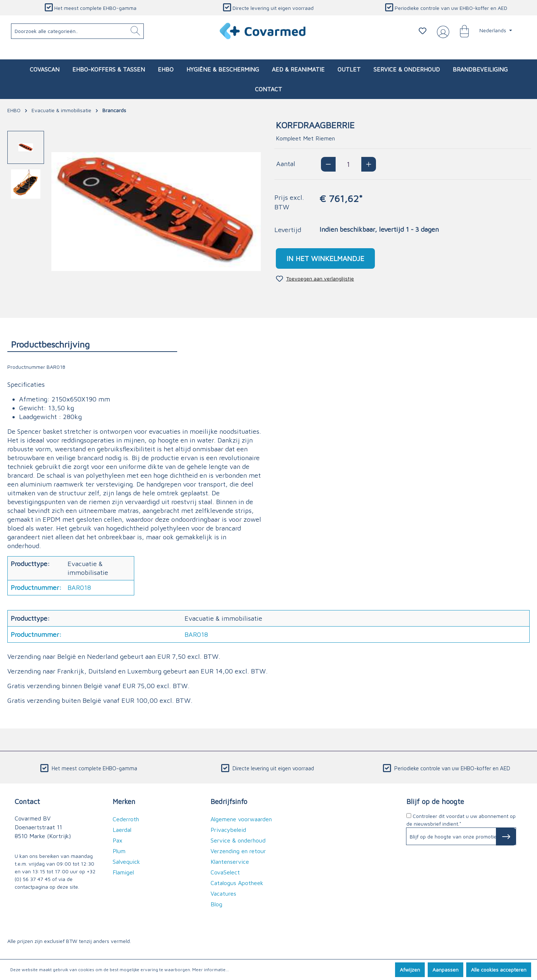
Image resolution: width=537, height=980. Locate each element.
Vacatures (223, 893)
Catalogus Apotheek (237, 883)
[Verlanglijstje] (423, 31)
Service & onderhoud (238, 840)
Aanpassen (445, 970)
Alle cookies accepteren (499, 970)
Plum (119, 851)
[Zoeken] (135, 31)
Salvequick (126, 862)
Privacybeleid (228, 830)
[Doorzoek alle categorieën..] (78, 31)
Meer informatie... (211, 970)
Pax (118, 840)
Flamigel (123, 872)
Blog (216, 904)
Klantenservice (230, 862)
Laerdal (122, 830)
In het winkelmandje (325, 258)
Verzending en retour (238, 851)
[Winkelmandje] (461, 31)
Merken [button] (124, 801)
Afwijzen (410, 970)
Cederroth (126, 819)
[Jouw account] (442, 31)
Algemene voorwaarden (241, 819)
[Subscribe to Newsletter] (506, 837)
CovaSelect (225, 872)
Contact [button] (27, 801)
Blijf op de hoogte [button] (435, 801)
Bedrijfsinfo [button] (229, 801)
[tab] (92, 344)
